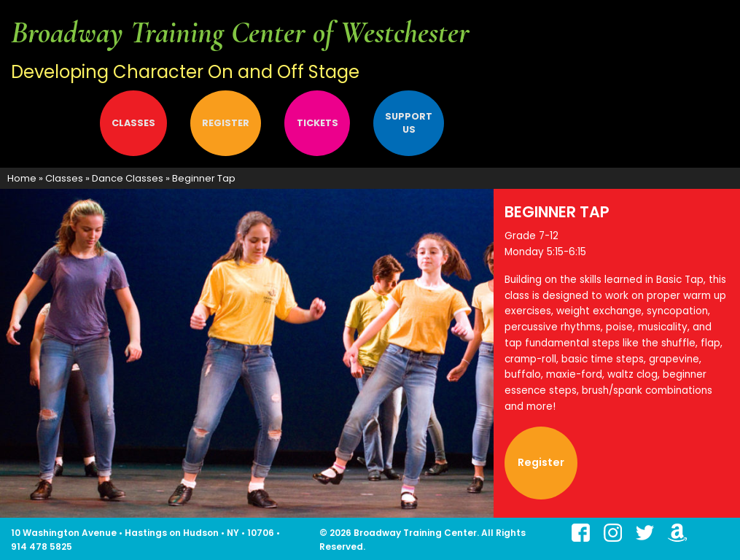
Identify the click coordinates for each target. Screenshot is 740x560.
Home (22, 178)
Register (226, 123)
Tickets (318, 123)
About (44, 123)
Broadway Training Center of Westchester (240, 33)
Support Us (409, 123)
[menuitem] (50, 123)
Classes (133, 123)
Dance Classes (128, 178)
